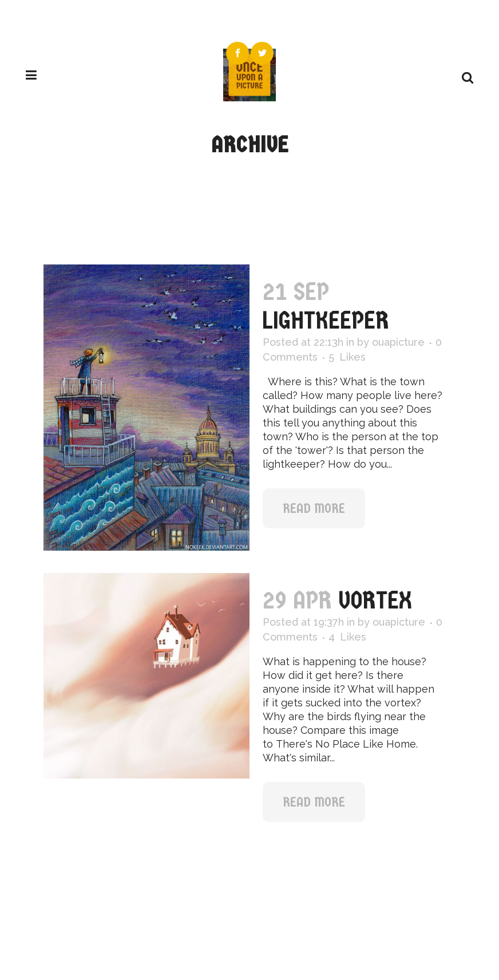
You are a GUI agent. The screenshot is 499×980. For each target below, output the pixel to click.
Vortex (375, 600)
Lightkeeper (326, 320)
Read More (314, 508)
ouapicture (398, 342)
